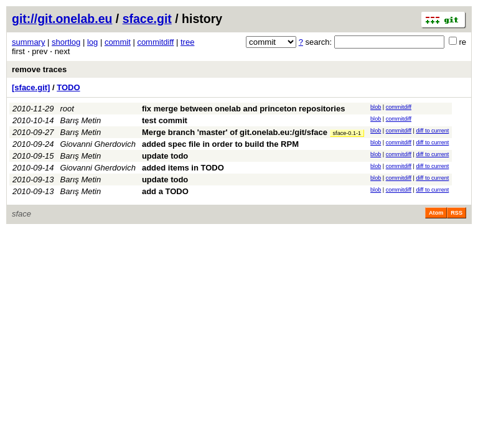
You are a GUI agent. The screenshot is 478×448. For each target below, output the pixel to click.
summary (28, 42)
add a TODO (165, 191)
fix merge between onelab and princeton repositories (244, 109)
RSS (457, 213)
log (92, 42)
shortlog (66, 42)
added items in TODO (183, 168)
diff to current (432, 131)
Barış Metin (81, 120)
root (67, 109)
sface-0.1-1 (347, 133)
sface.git (147, 19)
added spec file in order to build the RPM (220, 144)
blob (376, 107)
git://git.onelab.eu (62, 19)
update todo (165, 156)
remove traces (39, 69)
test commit (165, 120)
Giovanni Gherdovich (98, 144)
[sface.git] (31, 87)
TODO (68, 87)
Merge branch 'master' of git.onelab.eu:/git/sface (235, 132)
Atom (436, 213)
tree (187, 42)
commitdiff (155, 42)
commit (118, 42)
